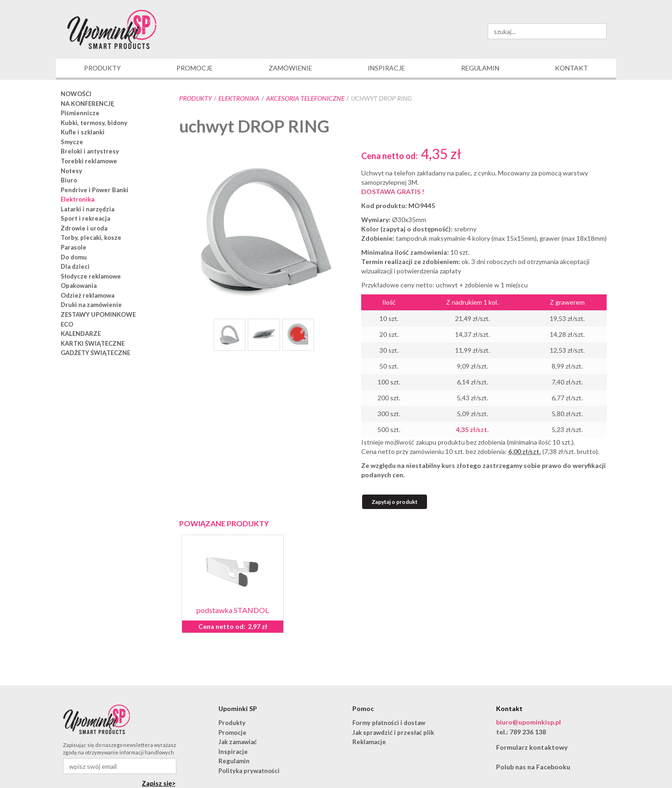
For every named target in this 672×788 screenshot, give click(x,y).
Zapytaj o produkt (395, 502)
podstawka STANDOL (233, 610)
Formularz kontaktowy (532, 747)
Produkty (196, 98)
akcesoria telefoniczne (305, 98)
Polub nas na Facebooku (533, 767)
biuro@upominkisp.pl (528, 722)
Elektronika (239, 98)
